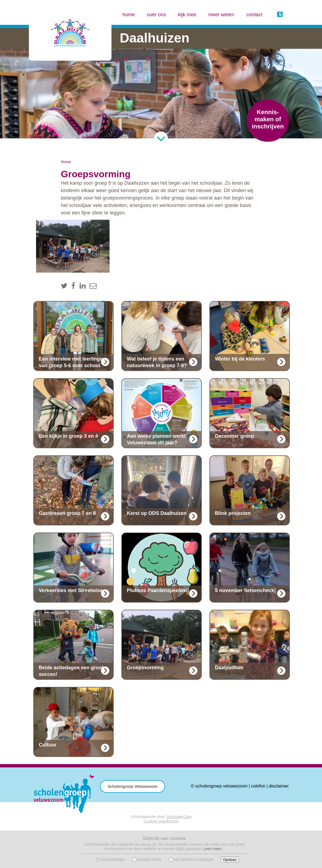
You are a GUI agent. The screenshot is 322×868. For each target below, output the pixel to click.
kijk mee (187, 15)
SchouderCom (179, 817)
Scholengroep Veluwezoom (133, 786)
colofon (258, 786)
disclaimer (279, 786)
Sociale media (149, 859)
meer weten (221, 15)
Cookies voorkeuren (161, 821)
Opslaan (230, 860)
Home (66, 162)
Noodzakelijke (113, 859)
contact (254, 15)
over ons (156, 15)
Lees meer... (214, 849)
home (129, 15)
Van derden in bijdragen (194, 859)
